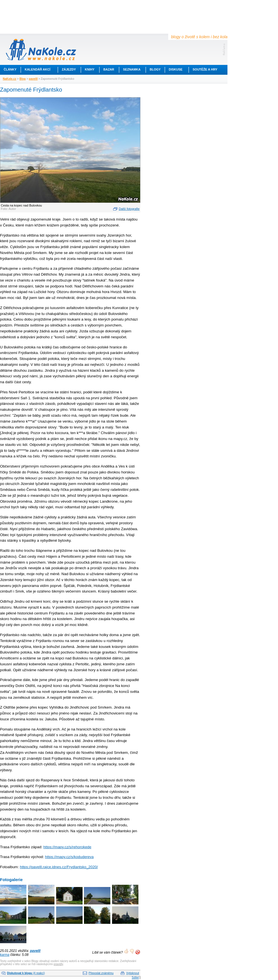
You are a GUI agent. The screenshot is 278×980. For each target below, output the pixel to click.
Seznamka (132, 69)
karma (5, 955)
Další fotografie (129, 209)
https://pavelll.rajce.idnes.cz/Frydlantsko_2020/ (59, 867)
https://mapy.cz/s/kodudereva (69, 857)
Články (10, 69)
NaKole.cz (10, 79)
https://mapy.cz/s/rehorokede (67, 847)
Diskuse (176, 69)
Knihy (90, 69)
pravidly (58, 964)
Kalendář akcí (37, 69)
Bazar (109, 69)
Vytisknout (133, 973)
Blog (22, 79)
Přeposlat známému (101, 973)
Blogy (155, 69)
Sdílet (135, 978)
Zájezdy (69, 69)
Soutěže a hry (205, 69)
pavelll (33, 79)
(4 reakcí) (26, 973)
